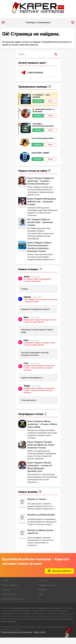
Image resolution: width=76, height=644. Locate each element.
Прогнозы (43, 586)
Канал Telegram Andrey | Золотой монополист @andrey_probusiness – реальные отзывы (40, 253)
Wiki (40, 600)
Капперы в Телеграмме (38, 28)
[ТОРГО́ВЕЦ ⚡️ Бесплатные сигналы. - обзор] (26, 134)
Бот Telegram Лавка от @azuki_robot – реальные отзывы (40, 228)
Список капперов (9, 600)
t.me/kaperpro (36, 78)
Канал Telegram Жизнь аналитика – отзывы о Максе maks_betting (42, 430)
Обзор (50, 107)
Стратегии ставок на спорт (13, 605)
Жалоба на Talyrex (37, 505)
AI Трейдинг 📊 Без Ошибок (41, 102)
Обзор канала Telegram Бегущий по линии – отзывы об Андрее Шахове (40, 327)
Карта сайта (40, 638)
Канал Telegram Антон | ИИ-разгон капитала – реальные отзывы (40, 306)
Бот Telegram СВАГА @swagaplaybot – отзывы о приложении (38, 286)
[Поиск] (56, 60)
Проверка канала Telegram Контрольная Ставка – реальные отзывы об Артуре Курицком (39, 374)
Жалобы (42, 595)
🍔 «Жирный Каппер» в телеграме (43, 116)
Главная (5, 586)
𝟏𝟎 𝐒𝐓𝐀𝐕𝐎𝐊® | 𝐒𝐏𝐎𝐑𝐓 (40, 159)
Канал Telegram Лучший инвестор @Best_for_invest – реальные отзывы (41, 451)
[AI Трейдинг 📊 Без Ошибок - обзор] (26, 105)
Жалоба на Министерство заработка (40, 537)
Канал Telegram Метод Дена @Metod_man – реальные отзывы (42, 207)
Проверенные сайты (48, 591)
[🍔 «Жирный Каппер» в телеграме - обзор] (26, 119)
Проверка (6, 595)
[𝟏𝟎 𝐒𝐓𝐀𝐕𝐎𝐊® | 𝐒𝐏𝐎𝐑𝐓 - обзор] (25, 163)
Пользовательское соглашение (16, 638)
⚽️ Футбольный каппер (43, 144)
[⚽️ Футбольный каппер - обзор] (25, 148)
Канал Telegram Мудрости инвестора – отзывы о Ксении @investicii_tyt (41, 187)
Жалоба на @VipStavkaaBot (41, 520)
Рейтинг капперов (9, 591)
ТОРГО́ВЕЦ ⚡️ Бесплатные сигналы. (43, 131)
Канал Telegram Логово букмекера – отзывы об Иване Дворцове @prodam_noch (40, 473)
